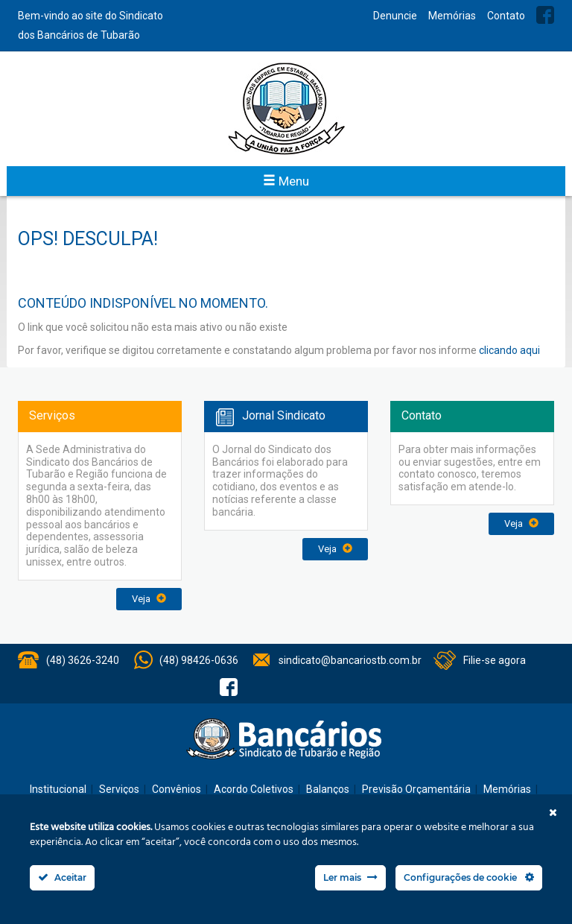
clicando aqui (509, 350)
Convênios (177, 789)
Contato (506, 16)
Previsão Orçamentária (416, 789)
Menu (286, 181)
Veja (149, 599)
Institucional (58, 789)
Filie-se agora (495, 660)
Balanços (328, 789)
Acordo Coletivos (254, 789)
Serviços (119, 789)
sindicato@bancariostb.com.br (350, 660)
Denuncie (395, 16)
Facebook (545, 15)
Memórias (452, 16)
